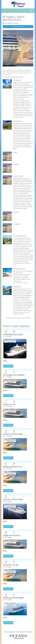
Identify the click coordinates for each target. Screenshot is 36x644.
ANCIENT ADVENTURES (13, 434)
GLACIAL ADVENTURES (13, 500)
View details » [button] (8, 366)
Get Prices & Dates (18, 27)
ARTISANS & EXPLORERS (13, 598)
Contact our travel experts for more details (18, 318)
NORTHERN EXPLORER (13, 335)
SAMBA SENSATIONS (12, 535)
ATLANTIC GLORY (11, 565)
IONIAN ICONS (9, 405)
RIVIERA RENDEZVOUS (13, 467)
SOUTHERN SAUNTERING (14, 375)
